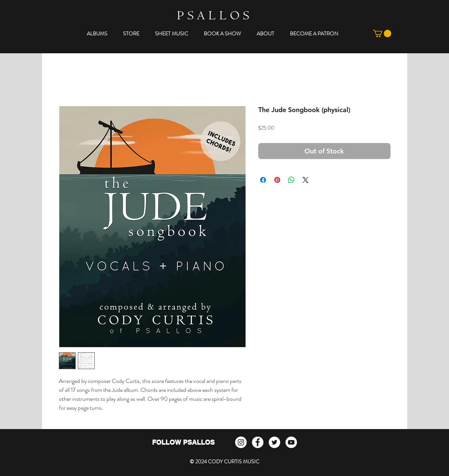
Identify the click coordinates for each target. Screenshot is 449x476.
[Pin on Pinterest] (277, 180)
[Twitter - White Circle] (274, 442)
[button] (97, 34)
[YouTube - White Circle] (291, 442)
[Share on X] (306, 180)
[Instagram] (241, 442)
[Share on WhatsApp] (291, 180)
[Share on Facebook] (263, 180)
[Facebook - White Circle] (258, 442)
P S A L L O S (213, 17)
